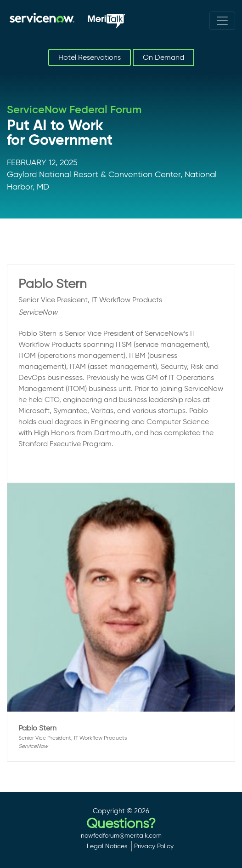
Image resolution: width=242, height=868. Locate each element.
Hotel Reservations (90, 57)
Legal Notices (107, 846)
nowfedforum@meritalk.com (121, 835)
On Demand (163, 57)
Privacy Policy (154, 846)
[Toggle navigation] (222, 21)
